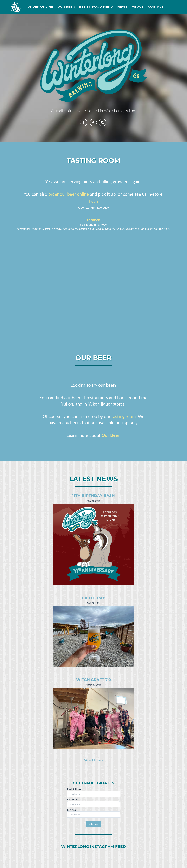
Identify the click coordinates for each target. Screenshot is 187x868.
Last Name (72, 810)
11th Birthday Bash (93, 496)
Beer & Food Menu (96, 7)
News (122, 7)
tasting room (124, 416)
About (138, 7)
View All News (93, 760)
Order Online (40, 7)
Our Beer (66, 7)
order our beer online (69, 194)
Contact (156, 7)
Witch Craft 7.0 (93, 680)
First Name (73, 799)
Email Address (74, 789)
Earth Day (93, 598)
